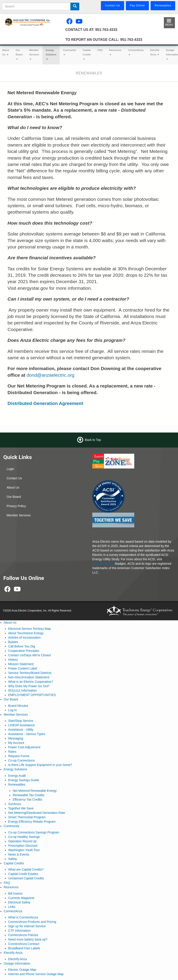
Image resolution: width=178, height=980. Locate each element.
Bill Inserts (15, 893)
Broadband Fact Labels (24, 948)
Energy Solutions (51, 54)
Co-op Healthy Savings (24, 837)
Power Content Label (23, 668)
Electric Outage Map (22, 970)
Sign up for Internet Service (27, 926)
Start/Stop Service (21, 721)
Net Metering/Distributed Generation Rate (37, 813)
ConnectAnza (136, 52)
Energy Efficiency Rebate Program (32, 822)
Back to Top (93, 440)
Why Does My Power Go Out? (29, 686)
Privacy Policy (16, 506)
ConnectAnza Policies (23, 935)
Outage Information (17, 963)
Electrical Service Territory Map (29, 629)
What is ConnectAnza (23, 917)
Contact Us (14, 478)
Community (69, 52)
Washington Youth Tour (24, 850)
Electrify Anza (155, 52)
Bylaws (13, 642)
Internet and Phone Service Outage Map (36, 974)
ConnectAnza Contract (24, 944)
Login (10, 469)
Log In (12, 710)
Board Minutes (18, 706)
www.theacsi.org (104, 564)
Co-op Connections (21, 760)
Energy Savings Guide (24, 780)
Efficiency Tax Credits (27, 799)
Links (12, 907)
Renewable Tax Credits (28, 795)
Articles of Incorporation (24, 638)
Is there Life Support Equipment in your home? (40, 765)
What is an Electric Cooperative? (31, 682)
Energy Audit (17, 776)
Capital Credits (87, 54)
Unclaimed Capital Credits (26, 878)
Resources (115, 52)
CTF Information (19, 931)
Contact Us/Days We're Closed (29, 655)
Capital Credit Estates (23, 874)
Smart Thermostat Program (27, 817)
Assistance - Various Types (27, 734)
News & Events (19, 854)
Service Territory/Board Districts (30, 673)
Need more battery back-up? (28, 939)
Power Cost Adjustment (24, 747)
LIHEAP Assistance (21, 725)
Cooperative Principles (24, 651)
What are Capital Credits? (26, 869)
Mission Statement (21, 664)
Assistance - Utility (21, 730)
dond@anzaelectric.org (50, 375)
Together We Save (21, 808)
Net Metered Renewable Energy (35, 791)
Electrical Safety (19, 902)
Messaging (16, 738)
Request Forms (19, 756)
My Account (16, 743)
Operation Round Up (22, 841)
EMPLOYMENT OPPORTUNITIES (32, 695)
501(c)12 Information (22, 690)
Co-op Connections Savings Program (34, 832)
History (13, 660)
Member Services (34, 54)
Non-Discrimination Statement (29, 677)
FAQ (100, 50)
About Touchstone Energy (26, 633)
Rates (12, 752)
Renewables (17, 784)
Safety (13, 859)
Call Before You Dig (22, 646)
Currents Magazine (21, 898)
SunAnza (14, 804)
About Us (13, 487)
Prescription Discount (23, 846)
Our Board (19, 54)
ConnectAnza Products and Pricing (32, 922)
